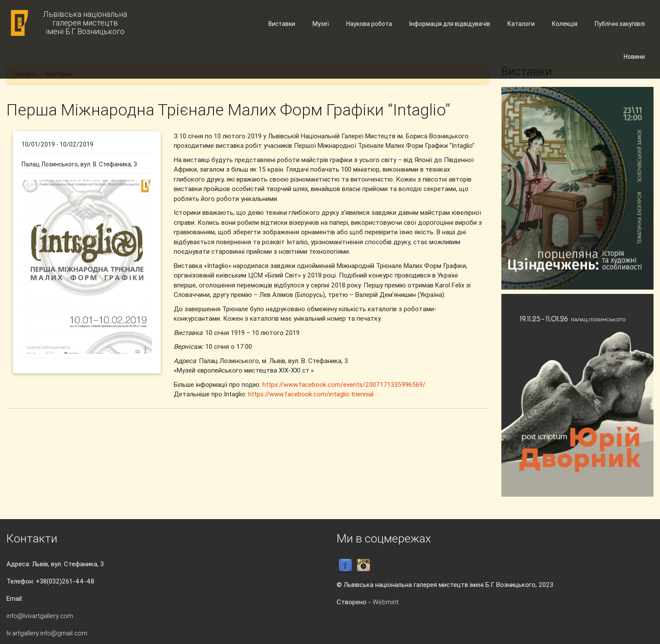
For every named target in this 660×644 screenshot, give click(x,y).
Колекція (565, 24)
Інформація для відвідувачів (450, 24)
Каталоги (521, 24)
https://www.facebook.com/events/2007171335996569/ (344, 384)
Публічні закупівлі (620, 24)
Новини (634, 57)
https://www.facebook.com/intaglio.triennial (311, 394)
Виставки (282, 24)
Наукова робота (369, 24)
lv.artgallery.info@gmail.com (47, 633)
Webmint (386, 602)
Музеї (321, 24)
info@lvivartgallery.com (40, 616)
